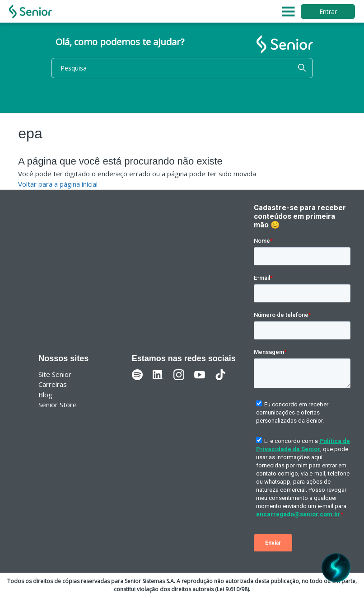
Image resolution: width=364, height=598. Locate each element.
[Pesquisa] (182, 68)
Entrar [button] (328, 12)
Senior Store (58, 405)
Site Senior (55, 374)
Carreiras (53, 384)
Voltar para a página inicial (58, 184)
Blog (45, 395)
